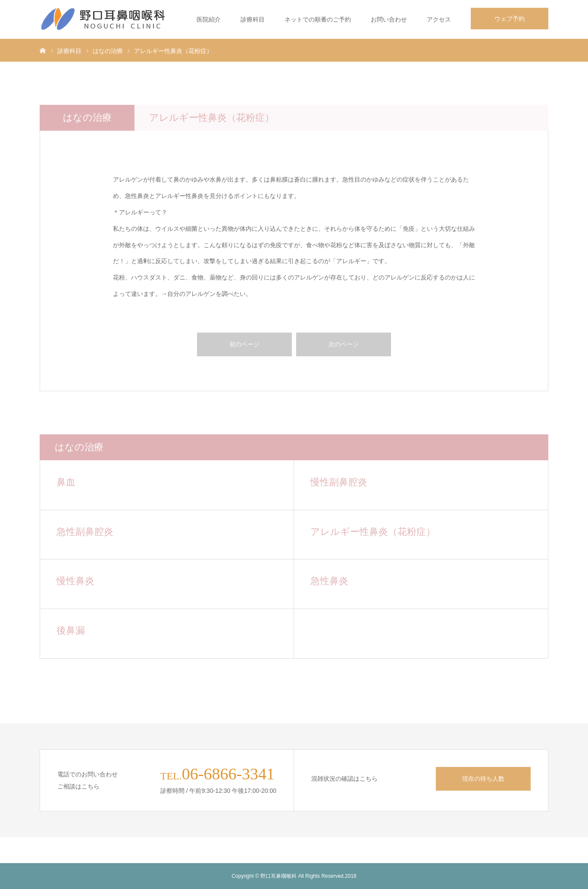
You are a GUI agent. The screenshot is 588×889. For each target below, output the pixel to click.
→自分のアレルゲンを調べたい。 (206, 294)
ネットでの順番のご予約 (318, 19)
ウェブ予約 (510, 19)
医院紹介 (209, 19)
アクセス (439, 19)
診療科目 (253, 19)
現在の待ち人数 (483, 779)
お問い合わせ (389, 19)
